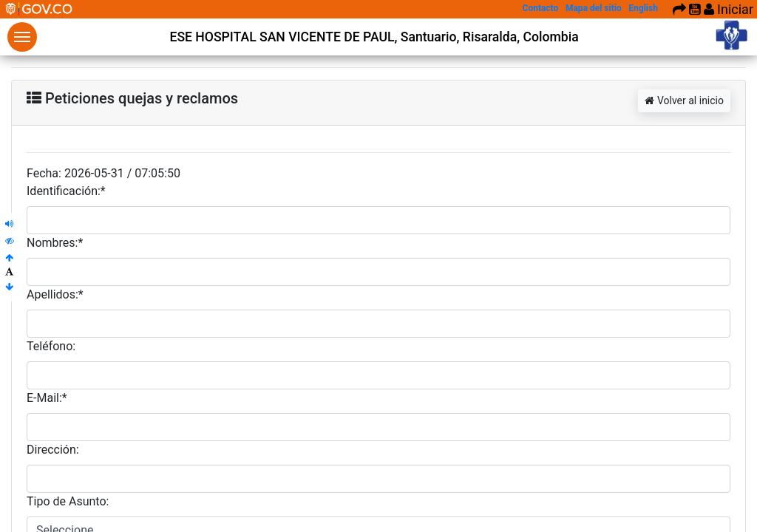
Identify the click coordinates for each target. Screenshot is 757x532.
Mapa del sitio (594, 8)
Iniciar (729, 9)
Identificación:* (66, 191)
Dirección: (53, 450)
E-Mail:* (47, 398)
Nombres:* (55, 243)
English (643, 8)
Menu (22, 37)
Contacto (541, 8)
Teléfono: (51, 346)
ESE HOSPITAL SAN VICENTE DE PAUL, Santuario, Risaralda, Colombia (374, 37)
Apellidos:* (55, 294)
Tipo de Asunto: (68, 501)
